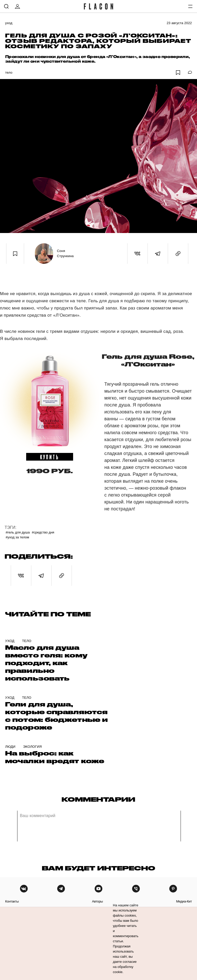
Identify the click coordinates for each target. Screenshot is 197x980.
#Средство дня (43, 532)
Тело (9, 72)
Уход (9, 23)
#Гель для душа (18, 532)
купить (50, 457)
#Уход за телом (17, 537)
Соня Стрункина (65, 253)
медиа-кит (184, 901)
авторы (97, 901)
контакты (12, 901)
